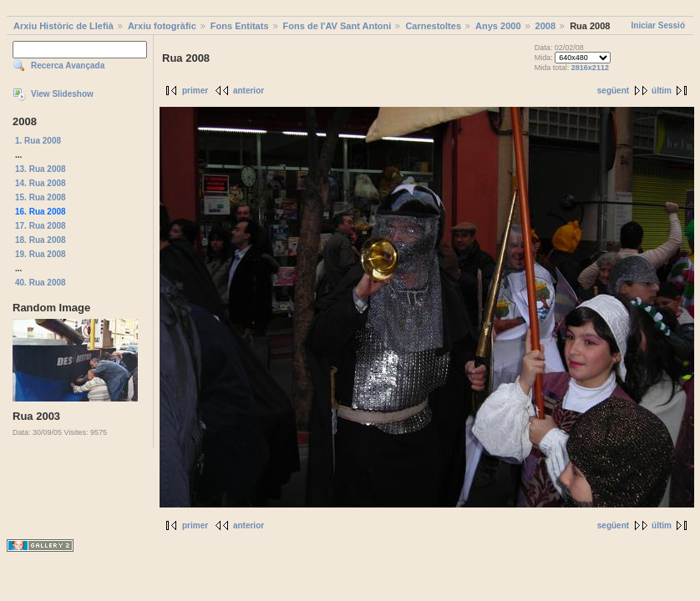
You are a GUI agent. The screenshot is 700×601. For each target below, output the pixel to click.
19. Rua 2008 (41, 254)
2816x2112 (590, 68)
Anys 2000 (498, 26)
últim (662, 91)
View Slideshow (62, 94)
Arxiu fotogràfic (162, 26)
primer (195, 91)
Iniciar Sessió (658, 25)
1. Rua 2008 (38, 141)
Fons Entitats (240, 26)
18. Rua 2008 (41, 240)
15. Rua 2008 (41, 197)
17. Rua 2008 (41, 226)
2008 (545, 26)
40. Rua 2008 (41, 283)
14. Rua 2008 (41, 183)
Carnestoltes (433, 26)
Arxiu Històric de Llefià (63, 26)
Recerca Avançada (68, 66)
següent (613, 91)
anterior (249, 91)
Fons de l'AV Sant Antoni (337, 26)
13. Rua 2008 (41, 169)
